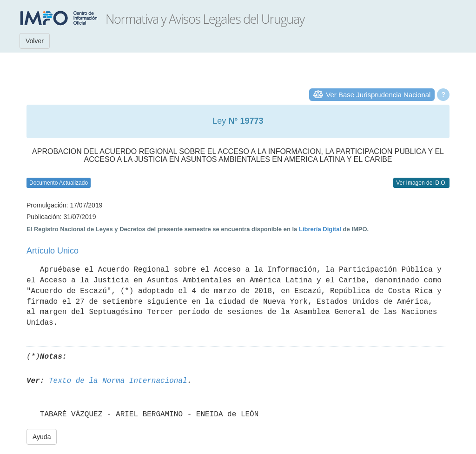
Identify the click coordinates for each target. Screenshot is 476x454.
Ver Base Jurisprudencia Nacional (378, 95)
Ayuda (42, 437)
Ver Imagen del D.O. (421, 183)
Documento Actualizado (59, 183)
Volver (35, 41)
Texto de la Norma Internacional (118, 381)
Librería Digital (320, 229)
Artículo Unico (53, 251)
